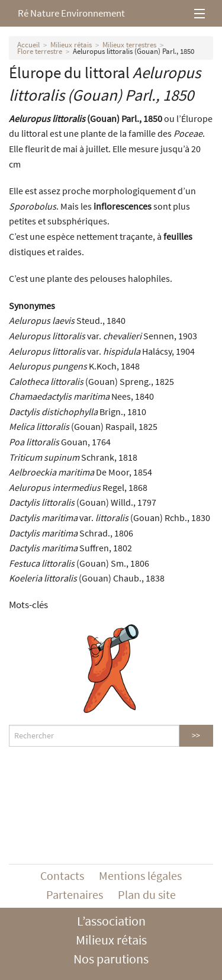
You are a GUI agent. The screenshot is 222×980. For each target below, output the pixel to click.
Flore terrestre (40, 51)
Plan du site (147, 894)
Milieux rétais (71, 45)
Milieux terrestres (129, 45)
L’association (111, 921)
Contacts (62, 875)
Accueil (28, 45)
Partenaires (75, 894)
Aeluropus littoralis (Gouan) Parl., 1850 (133, 51)
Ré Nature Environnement (71, 13)
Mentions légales (140, 875)
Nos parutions (111, 959)
